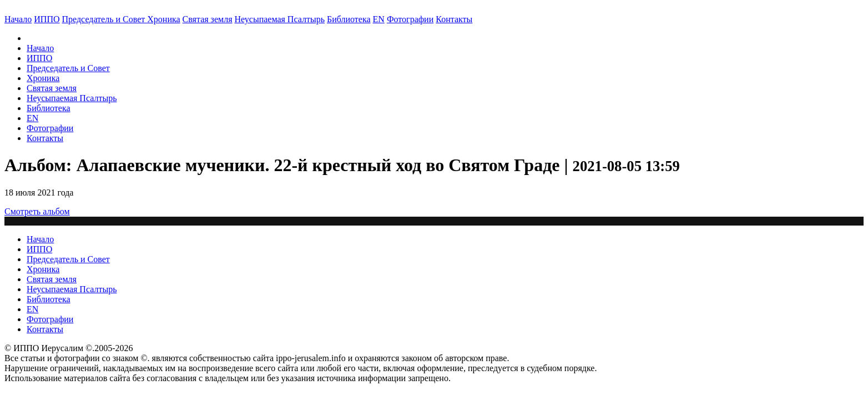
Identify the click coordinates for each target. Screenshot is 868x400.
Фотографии (50, 128)
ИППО (47, 19)
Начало (18, 19)
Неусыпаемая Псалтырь (280, 19)
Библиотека (349, 19)
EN (379, 19)
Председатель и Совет (105, 19)
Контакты (45, 138)
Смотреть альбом (37, 211)
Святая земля (208, 19)
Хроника (163, 19)
